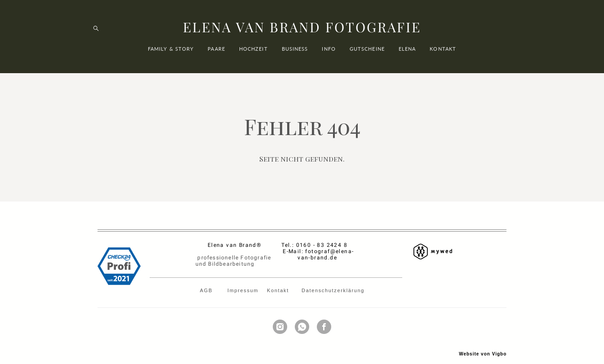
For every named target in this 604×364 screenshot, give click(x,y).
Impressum (243, 279)
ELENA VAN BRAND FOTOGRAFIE (302, 33)
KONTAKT (443, 55)
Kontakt (280, 279)
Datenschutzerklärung (333, 279)
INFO (329, 55)
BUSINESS (295, 55)
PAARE (216, 55)
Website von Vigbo (483, 343)
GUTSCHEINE (367, 55)
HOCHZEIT (253, 55)
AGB (207, 279)
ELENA (407, 55)
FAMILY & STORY (171, 55)
